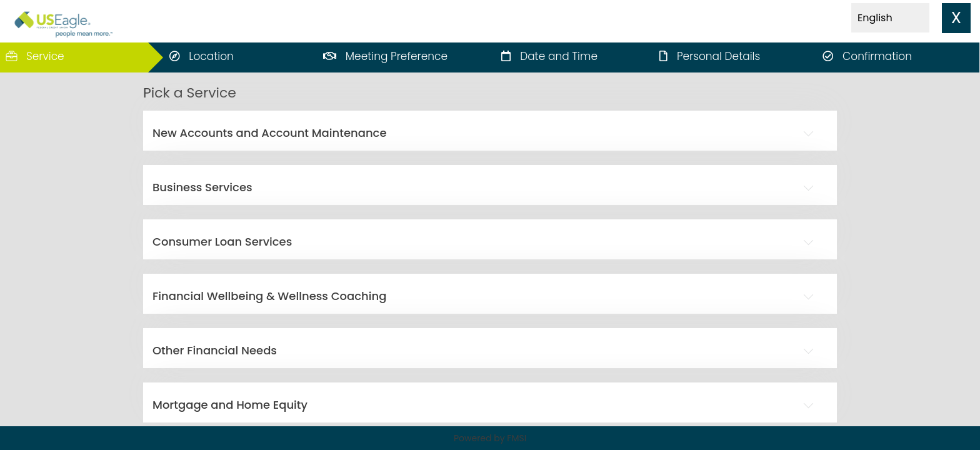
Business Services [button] (202, 187)
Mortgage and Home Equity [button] (230, 405)
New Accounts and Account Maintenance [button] (270, 133)
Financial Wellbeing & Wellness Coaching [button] (269, 296)
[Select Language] (890, 18)
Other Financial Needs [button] (215, 350)
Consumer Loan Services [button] (222, 242)
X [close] (956, 18)
